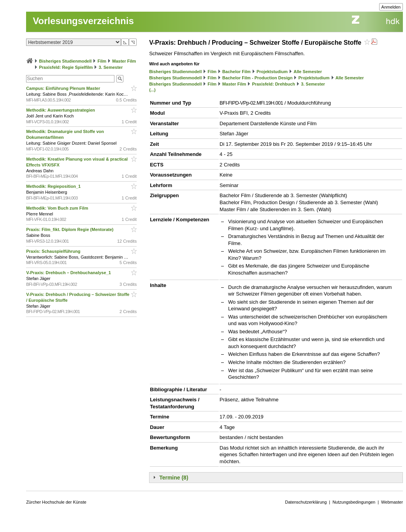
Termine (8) (174, 478)
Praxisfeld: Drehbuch (273, 84)
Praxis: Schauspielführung (54, 251)
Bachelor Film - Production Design (257, 78)
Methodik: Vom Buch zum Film (58, 208)
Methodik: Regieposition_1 (54, 186)
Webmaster (392, 502)
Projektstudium (272, 72)
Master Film (124, 61)
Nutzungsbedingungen (354, 502)
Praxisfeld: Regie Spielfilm (66, 67)
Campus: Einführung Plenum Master (64, 88)
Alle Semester (308, 72)
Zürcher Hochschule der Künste (56, 502)
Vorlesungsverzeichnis (83, 21)
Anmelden (391, 7)
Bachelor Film (236, 72)
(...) (152, 90)
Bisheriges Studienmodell (65, 61)
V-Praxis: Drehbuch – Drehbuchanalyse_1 (69, 273)
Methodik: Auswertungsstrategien (61, 110)
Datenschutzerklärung (306, 502)
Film (102, 61)
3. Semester (111, 67)
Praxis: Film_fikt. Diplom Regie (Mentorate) (70, 229)
